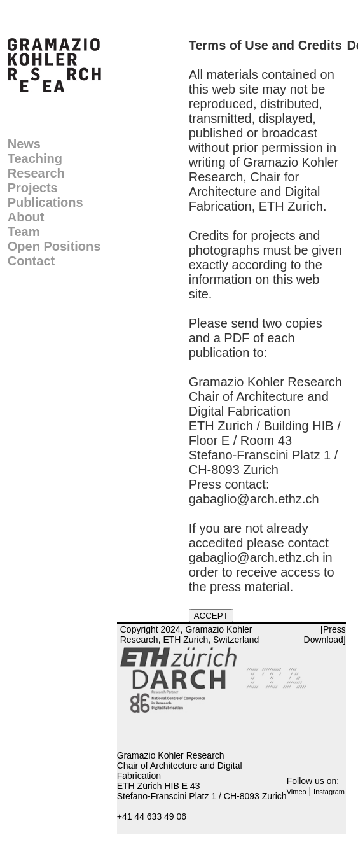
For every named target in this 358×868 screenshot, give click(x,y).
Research (36, 173)
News (24, 144)
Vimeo (297, 792)
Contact (31, 261)
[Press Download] (325, 634)
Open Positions (54, 246)
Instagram (329, 792)
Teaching (35, 158)
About (26, 217)
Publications (45, 202)
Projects (33, 188)
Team (24, 232)
